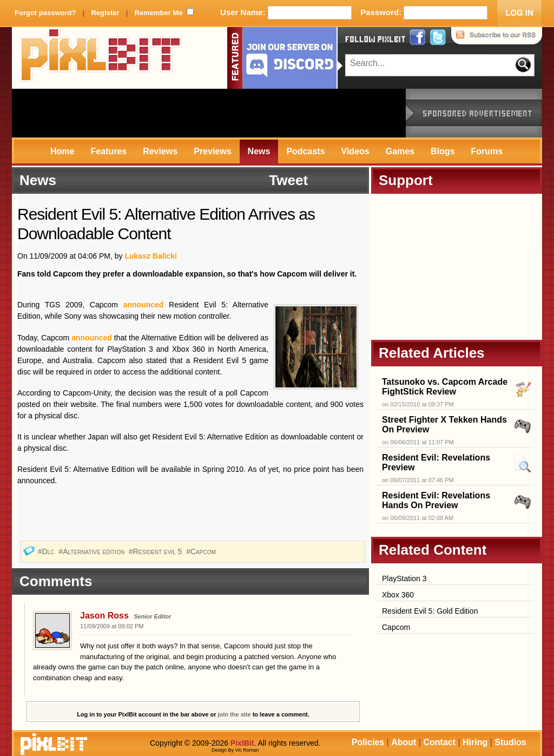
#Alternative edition (93, 551)
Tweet (288, 180)
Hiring (475, 742)
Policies (368, 742)
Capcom (396, 627)
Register (105, 13)
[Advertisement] (209, 113)
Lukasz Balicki (151, 256)
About (404, 742)
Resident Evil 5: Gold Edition (430, 611)
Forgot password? (45, 13)
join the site (235, 714)
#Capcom (202, 551)
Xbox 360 (398, 595)
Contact (439, 742)
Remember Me (159, 13)
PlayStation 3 (404, 578)
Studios (510, 742)
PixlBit (101, 58)
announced (144, 305)
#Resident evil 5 (156, 551)
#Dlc (47, 551)
